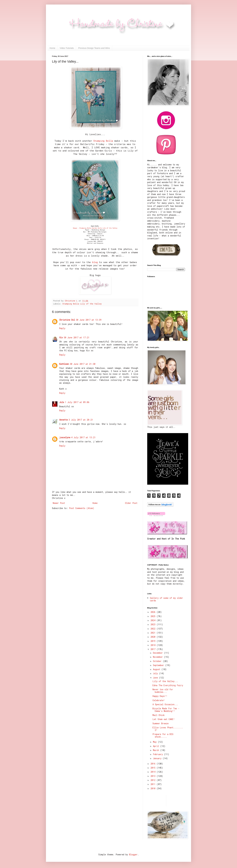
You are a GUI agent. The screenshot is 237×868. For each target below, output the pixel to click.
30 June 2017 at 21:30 (83, 364)
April (157, 746)
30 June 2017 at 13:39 (89, 320)
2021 (154, 633)
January (158, 758)
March (157, 750)
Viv (61, 337)
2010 (154, 788)
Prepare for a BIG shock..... (163, 735)
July (156, 673)
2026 (154, 612)
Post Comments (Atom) (82, 508)
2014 (154, 772)
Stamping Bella (103, 141)
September (159, 665)
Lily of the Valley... (165, 681)
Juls (62, 402)
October (158, 661)
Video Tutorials (67, 48)
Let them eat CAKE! (164, 719)
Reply (62, 328)
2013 (154, 776)
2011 (154, 784)
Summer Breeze (161, 723)
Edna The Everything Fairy (168, 685)
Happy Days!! (160, 696)
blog (95, 262)
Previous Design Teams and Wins (94, 48)
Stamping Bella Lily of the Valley (82, 304)
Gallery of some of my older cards (166, 599)
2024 (154, 620)
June (156, 678)
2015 (154, 768)
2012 (154, 780)
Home (52, 48)
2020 (154, 637)
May (155, 742)
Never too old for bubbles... (163, 691)
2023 (154, 624)
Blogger (133, 854)
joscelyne (65, 437)
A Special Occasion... (165, 704)
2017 (154, 649)
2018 (154, 645)
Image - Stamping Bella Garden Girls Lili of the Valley (95, 228)
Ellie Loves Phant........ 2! (168, 729)
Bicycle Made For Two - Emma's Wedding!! (166, 710)
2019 (154, 641)
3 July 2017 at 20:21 (81, 420)
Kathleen (64, 364)
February (158, 754)
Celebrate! (159, 700)
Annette (63, 420)
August (157, 669)
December (158, 653)
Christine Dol (67, 320)
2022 (154, 629)
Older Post (131, 503)
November (158, 657)
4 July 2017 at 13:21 (83, 437)
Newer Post (59, 503)
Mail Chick (159, 715)
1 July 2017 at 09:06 (77, 402)
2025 (154, 616)
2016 (154, 764)
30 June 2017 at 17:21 (77, 337)
